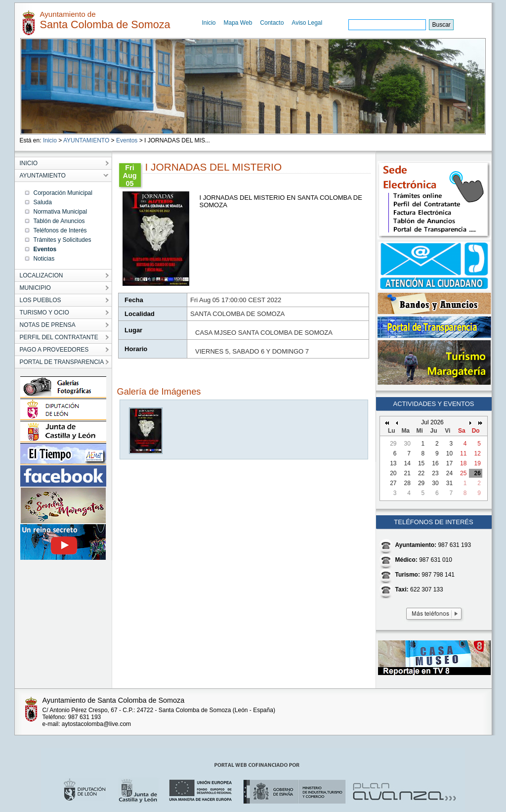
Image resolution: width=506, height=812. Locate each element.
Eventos (127, 140)
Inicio (209, 23)
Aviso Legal (307, 23)
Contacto (272, 23)
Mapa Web (238, 23)
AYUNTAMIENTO (86, 140)
